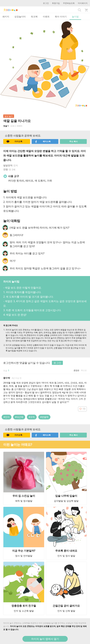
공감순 (76, 370)
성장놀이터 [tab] (20, 16)
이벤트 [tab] (46, 16)
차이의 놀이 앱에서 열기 (45, 639)
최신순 (84, 370)
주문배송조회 (69, 3)
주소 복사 (73, 141)
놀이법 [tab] (75, 16)
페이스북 (43, 141)
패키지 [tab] (6, 16)
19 (82, 409)
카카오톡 (14, 141)
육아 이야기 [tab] (61, 16)
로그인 (46, 3)
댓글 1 (6, 126)
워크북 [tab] (34, 16)
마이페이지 (83, 3)
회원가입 (56, 3)
